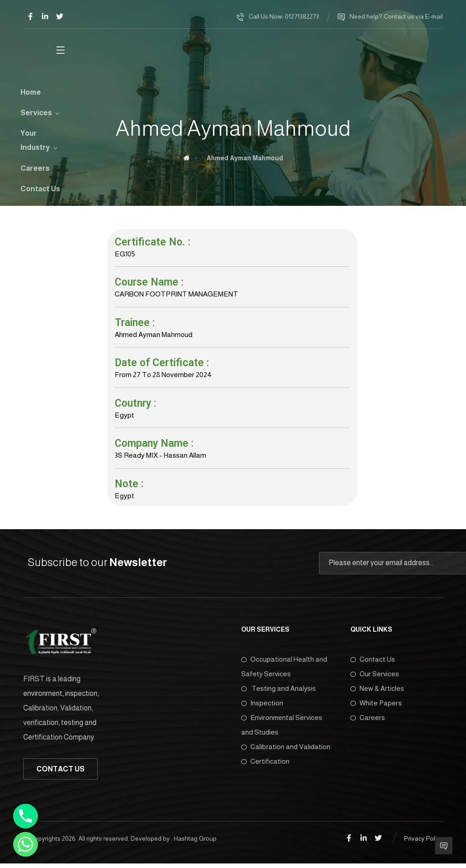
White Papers (376, 708)
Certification (265, 766)
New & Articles (377, 693)
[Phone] (25, 816)
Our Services (375, 679)
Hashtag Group (195, 843)
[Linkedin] (45, 16)
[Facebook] (30, 16)
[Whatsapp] (25, 844)
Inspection (262, 708)
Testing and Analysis (279, 693)
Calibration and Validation (286, 752)
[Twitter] (60, 16)
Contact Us (373, 664)
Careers (368, 722)
